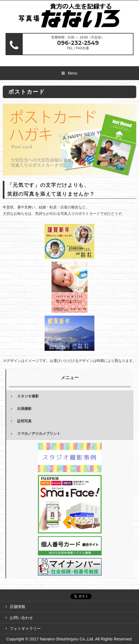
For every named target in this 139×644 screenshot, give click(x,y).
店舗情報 (17, 607)
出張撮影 (24, 409)
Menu (72, 73)
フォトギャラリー (25, 628)
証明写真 (24, 421)
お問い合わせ (21, 618)
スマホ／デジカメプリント (39, 434)
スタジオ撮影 (28, 396)
